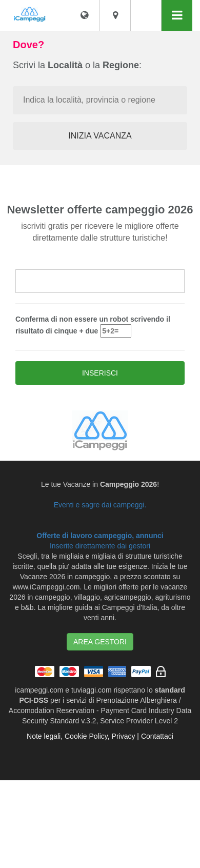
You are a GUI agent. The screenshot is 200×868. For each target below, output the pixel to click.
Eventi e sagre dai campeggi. (100, 505)
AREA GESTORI (100, 642)
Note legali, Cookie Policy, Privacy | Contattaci (100, 736)
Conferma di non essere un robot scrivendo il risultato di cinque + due (93, 326)
